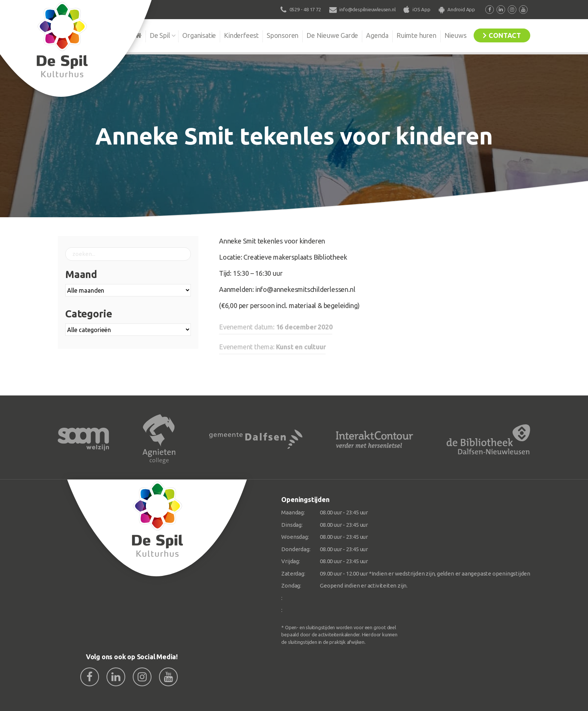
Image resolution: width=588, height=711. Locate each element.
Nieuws (455, 35)
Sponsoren (283, 35)
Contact (505, 35)
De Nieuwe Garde (332, 35)
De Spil (160, 35)
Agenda (377, 35)
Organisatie (199, 35)
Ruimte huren (416, 35)
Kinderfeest (241, 35)
